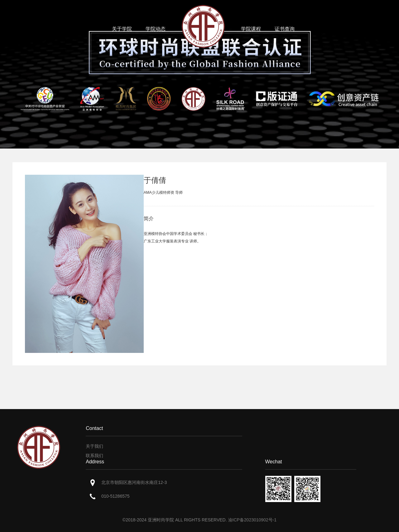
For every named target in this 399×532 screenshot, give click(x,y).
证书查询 (285, 29)
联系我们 (94, 456)
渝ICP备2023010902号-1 (252, 520)
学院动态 (156, 29)
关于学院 (122, 29)
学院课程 (251, 29)
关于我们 (94, 446)
